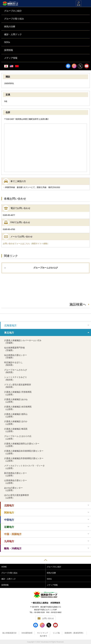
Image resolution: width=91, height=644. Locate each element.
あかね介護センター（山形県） (13, 489)
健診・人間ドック (9, 579)
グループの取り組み (9, 573)
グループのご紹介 (54, 567)
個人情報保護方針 (10, 633)
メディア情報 (52, 585)
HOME (4, 567)
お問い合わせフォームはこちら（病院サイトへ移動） (26, 244)
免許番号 (43, 636)
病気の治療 (51, 573)
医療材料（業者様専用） (75, 633)
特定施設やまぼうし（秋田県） (13, 364)
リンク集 (56, 633)
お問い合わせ (48, 618)
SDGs (49, 579)
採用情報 (5, 585)
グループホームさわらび (45, 268)
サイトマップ (42, 633)
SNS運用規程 (27, 633)
